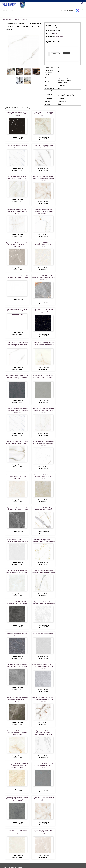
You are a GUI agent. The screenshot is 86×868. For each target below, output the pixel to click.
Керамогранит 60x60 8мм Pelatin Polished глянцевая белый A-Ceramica (43, 146)
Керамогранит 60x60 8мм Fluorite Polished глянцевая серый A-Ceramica (17, 540)
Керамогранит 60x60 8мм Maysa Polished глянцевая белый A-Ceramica (43, 603)
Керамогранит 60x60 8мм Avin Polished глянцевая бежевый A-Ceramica (43, 245)
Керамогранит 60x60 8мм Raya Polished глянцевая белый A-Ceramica (17, 177)
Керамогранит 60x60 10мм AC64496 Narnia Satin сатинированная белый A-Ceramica (17, 410)
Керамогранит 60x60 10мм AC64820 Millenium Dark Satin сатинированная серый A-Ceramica (17, 799)
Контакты (29, 13)
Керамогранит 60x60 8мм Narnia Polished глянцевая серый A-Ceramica (17, 146)
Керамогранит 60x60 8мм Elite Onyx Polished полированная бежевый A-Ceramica (43, 344)
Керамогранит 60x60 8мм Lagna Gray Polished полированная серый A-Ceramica (43, 666)
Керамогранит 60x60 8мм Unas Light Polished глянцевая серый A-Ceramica (43, 634)
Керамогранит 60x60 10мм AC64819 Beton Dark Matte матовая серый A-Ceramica (43, 766)
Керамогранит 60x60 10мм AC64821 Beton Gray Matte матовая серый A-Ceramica (43, 377)
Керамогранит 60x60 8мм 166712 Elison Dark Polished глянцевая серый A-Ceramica (43, 278)
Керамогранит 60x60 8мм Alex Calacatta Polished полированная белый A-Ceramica (43, 211)
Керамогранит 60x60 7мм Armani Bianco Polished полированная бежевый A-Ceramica (43, 832)
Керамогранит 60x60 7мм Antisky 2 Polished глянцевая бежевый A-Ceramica (43, 410)
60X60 (24, 19)
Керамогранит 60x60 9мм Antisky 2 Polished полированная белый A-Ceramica (17, 211)
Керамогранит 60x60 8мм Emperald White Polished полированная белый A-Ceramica (17, 344)
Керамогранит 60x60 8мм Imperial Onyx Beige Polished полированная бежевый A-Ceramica (17, 733)
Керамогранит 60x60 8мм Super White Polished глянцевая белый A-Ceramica (17, 277)
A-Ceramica (17, 19)
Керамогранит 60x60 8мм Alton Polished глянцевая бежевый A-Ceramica (43, 477)
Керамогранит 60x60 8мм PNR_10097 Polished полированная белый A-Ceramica (43, 699)
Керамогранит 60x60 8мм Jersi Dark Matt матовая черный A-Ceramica (17, 603)
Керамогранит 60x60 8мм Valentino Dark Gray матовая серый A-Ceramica (17, 665)
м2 (60, 54)
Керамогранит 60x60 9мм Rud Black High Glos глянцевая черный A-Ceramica (17, 114)
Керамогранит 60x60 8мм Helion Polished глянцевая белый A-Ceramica (43, 540)
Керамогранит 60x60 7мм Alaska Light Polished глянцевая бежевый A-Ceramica (17, 477)
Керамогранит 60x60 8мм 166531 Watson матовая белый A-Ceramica (17, 310)
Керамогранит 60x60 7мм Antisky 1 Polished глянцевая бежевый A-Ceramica (43, 799)
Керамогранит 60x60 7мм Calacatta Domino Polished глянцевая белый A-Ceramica (43, 443)
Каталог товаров (9, 13)
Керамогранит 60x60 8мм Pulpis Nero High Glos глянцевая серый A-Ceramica (17, 699)
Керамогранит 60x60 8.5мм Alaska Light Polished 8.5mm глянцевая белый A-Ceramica (17, 832)
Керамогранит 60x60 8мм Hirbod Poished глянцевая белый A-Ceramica (17, 571)
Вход (37, 13)
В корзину (66, 53)
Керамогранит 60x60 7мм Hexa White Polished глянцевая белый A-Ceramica (17, 443)
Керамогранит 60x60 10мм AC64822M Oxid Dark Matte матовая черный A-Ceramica (17, 377)
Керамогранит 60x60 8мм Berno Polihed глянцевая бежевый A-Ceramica (43, 114)
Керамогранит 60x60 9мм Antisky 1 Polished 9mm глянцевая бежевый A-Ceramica (43, 178)
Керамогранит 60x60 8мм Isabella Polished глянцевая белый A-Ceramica (43, 571)
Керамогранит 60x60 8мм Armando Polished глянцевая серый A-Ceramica (17, 509)
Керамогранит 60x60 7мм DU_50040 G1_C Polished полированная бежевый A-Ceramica (17, 766)
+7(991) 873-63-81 (67, 10)
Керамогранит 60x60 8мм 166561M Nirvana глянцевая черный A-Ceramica (43, 311)
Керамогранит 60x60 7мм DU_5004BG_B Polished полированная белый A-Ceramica (43, 733)
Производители (7, 19)
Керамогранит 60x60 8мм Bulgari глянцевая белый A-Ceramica (43, 509)
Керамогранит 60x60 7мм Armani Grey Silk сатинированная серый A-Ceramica (17, 245)
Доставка (20, 13)
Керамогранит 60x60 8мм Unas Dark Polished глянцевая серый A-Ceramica (17, 634)
